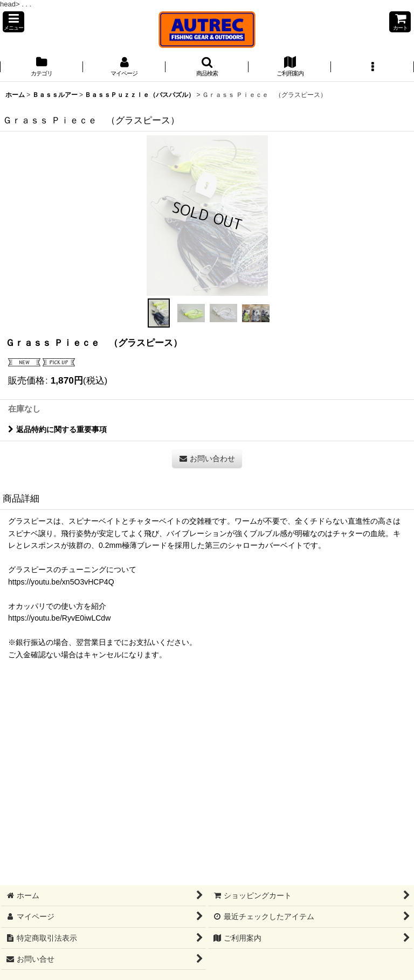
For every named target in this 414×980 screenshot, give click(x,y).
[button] (13, 22)
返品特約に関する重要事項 (57, 429)
